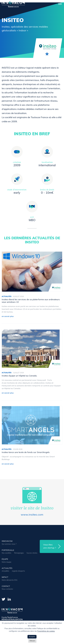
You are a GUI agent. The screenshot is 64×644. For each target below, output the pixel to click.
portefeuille (8, 550)
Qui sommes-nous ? (9, 544)
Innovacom (7, 541)
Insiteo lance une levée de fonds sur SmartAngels (26, 452)
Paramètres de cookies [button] (46, 631)
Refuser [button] (32, 641)
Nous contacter (7, 589)
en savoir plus (8, 316)
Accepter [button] (32, 637)
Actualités (5, 571)
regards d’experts (18, 571)
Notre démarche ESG (10, 580)
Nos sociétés (6, 553)
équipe (5, 559)
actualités (7, 568)
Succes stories (32, 553)
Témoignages (19, 553)
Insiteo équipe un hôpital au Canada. (19, 376)
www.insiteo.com (32, 515)
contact (6, 586)
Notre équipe (7, 562)
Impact (5, 577)
